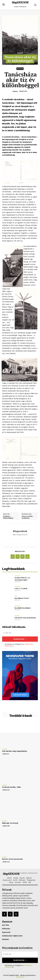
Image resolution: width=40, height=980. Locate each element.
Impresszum (20, 977)
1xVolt (17, 576)
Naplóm (17, 606)
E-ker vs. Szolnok (21, 588)
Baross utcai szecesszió (12, 859)
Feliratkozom (20, 960)
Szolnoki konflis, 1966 (11, 787)
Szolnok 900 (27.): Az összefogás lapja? (22, 579)
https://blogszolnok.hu (20, 535)
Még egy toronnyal (10, 823)
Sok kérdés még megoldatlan (25, 618)
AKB (16, 596)
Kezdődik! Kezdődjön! (23, 608)
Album (20, 53)
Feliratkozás (20, 639)
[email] (20, 633)
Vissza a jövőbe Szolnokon (27, 517)
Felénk (17, 587)
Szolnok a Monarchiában (8, 517)
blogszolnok (20, 531)
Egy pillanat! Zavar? (22, 598)
